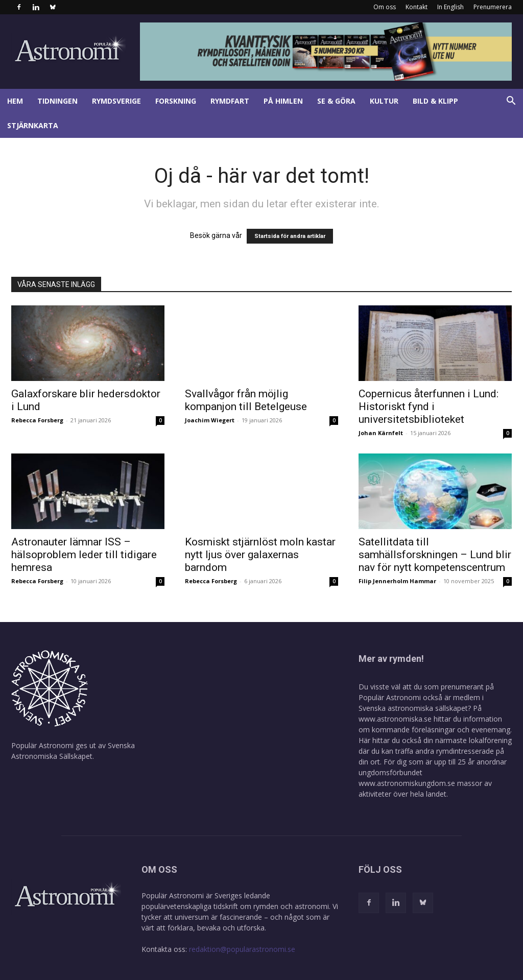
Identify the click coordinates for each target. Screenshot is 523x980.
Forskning (176, 101)
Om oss (385, 7)
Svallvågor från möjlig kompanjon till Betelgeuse (246, 400)
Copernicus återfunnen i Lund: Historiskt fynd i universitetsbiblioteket (429, 407)
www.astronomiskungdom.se (407, 783)
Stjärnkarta (33, 125)
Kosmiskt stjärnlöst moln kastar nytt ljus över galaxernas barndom (260, 555)
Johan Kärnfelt (381, 433)
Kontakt (417, 7)
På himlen (283, 101)
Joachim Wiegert (210, 420)
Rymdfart (230, 101)
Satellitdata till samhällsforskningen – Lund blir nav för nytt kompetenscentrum (435, 555)
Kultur (384, 101)
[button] (511, 102)
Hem (15, 101)
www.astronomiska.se (395, 719)
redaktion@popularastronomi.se (242, 949)
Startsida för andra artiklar (290, 236)
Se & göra (336, 101)
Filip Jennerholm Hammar (397, 581)
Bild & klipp (435, 101)
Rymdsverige (116, 101)
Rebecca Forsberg (37, 420)
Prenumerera (493, 7)
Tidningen (57, 101)
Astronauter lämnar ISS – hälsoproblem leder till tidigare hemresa (84, 555)
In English (450, 7)
